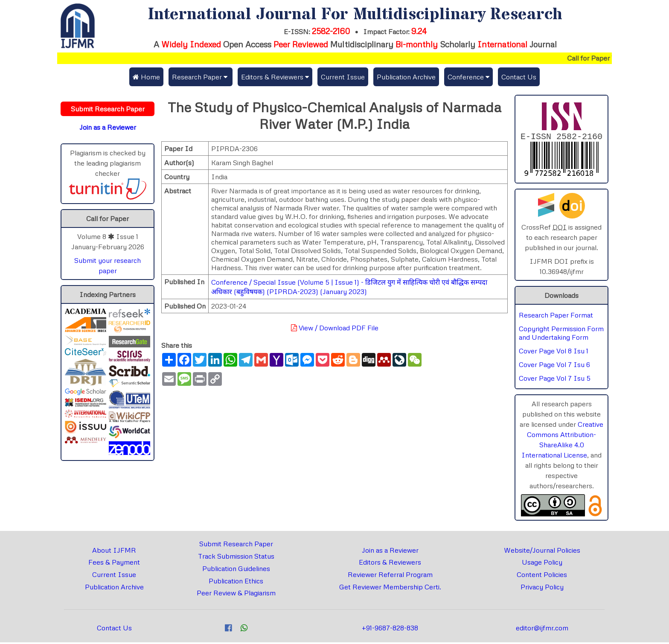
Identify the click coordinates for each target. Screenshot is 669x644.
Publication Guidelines (236, 570)
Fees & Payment (114, 564)
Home (146, 77)
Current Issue (343, 77)
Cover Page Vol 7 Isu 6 (554, 366)
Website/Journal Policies (542, 552)
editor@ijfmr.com (542, 629)
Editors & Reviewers (390, 564)
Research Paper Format (556, 317)
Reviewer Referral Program (390, 576)
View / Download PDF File (335, 328)
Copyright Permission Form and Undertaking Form (561, 335)
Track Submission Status (236, 558)
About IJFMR (114, 552)
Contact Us (519, 77)
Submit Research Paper (236, 545)
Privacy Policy (542, 589)
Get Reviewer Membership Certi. (390, 589)
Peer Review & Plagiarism (236, 594)
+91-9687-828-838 (390, 629)
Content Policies (542, 576)
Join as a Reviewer (390, 552)
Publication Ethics (236, 583)
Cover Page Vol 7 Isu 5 (555, 380)
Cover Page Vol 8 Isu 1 (554, 353)
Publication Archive (406, 77)
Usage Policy (542, 564)
